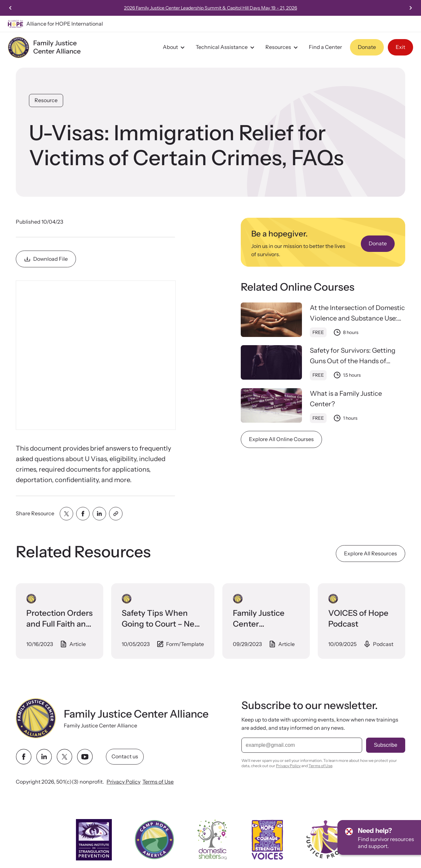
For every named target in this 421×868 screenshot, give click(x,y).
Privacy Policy (124, 782)
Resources (283, 47)
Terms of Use (158, 782)
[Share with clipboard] (116, 514)
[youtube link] (85, 757)
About (175, 47)
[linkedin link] (44, 757)
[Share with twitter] (66, 514)
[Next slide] (410, 8)
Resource (46, 100)
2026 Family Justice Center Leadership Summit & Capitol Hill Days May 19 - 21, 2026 (210, 8)
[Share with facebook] (83, 514)
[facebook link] (24, 757)
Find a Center (325, 47)
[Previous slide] (11, 8)
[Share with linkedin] (99, 514)
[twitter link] (64, 757)
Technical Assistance (226, 47)
